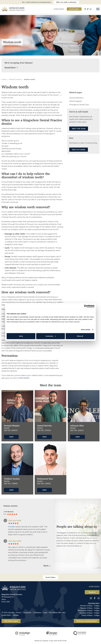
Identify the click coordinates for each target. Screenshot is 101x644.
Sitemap (16, 615)
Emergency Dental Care (79, 105)
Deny (21, 336)
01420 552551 (24, 378)
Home (4, 79)
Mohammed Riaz (45, 479)
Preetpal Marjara (12, 426)
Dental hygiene (75, 101)
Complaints (27, 613)
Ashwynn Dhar (77, 426)
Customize (51, 336)
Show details (86, 330)
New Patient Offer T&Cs (57, 613)
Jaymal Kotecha (44, 426)
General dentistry (76, 98)
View (11, 437)
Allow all (80, 336)
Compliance (37, 613)
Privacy (19, 613)
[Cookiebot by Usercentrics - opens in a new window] (86, 306)
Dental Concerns (15, 79)
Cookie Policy (6, 615)
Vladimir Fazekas (12, 479)
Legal (45, 613)
